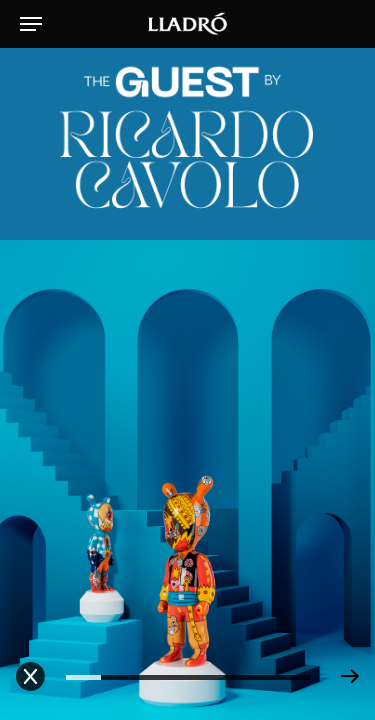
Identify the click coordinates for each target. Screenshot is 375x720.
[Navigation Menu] (31, 24)
